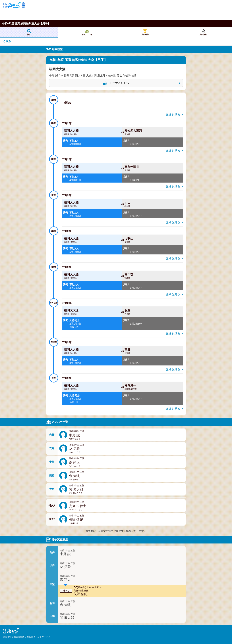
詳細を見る (173, 115)
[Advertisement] (54, 15)
